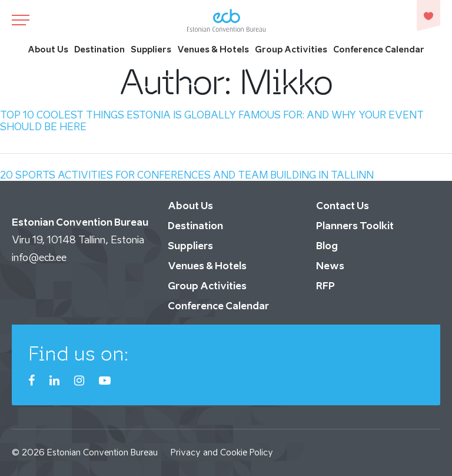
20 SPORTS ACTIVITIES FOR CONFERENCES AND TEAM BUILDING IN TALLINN (187, 175)
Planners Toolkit (355, 226)
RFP (325, 286)
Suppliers (151, 49)
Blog (327, 246)
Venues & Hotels (213, 49)
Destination (99, 49)
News (330, 266)
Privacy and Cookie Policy (222, 452)
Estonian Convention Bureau (102, 452)
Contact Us (343, 206)
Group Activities (291, 49)
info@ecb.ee (39, 257)
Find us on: (79, 353)
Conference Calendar (379, 49)
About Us (48, 49)
